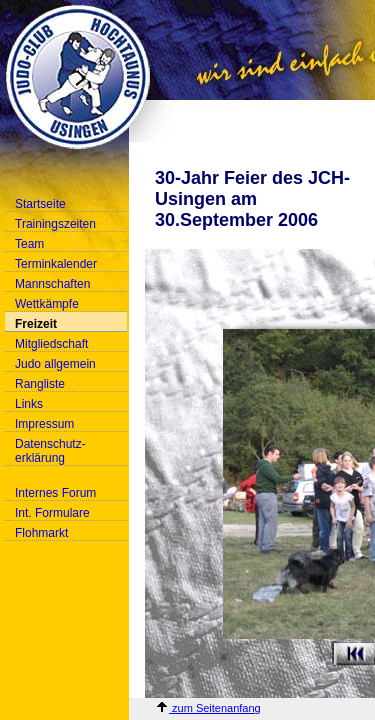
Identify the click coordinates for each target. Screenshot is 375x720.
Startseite (40, 204)
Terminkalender (56, 264)
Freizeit (36, 324)
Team (29, 244)
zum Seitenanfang (208, 708)
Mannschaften (52, 284)
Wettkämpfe (47, 304)
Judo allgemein (55, 364)
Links (29, 404)
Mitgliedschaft (51, 344)
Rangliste (40, 384)
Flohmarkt (41, 533)
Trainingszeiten (55, 224)
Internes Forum (55, 493)
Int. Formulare (52, 513)
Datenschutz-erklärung (50, 451)
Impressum (44, 424)
